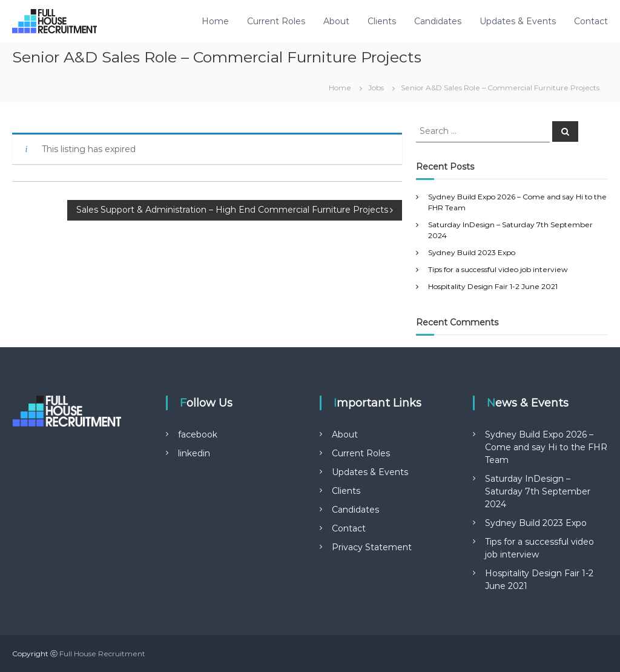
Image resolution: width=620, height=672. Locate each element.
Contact (591, 21)
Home (215, 21)
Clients (382, 21)
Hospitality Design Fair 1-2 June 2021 (493, 286)
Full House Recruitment (102, 654)
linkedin (194, 453)
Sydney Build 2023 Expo (472, 252)
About (336, 21)
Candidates (438, 21)
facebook (198, 434)
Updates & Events (518, 21)
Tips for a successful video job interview (498, 269)
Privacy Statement (372, 547)
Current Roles (276, 21)
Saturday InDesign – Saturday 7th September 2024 (538, 491)
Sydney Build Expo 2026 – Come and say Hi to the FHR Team (546, 447)
